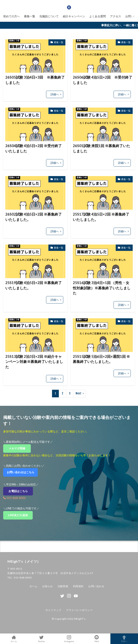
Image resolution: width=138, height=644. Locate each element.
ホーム (34, 586)
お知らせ (48, 586)
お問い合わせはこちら (22, 472)
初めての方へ (11, 16)
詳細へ (55, 94)
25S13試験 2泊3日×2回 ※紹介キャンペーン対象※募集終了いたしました (34, 362)
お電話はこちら (21, 491)
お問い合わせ (96, 586)
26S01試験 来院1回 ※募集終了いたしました (101, 148)
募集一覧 (30, 16)
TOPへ (124, 639)
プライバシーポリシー (79, 610)
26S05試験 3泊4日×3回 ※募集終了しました (35, 80)
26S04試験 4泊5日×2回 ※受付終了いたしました (34, 148)
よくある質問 (97, 16)
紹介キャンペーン (74, 16)
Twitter (41, 639)
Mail (97, 639)
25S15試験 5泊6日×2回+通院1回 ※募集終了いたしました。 (101, 359)
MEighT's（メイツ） (24, 561)
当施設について (49, 16)
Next (78, 393)
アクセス (115, 16)
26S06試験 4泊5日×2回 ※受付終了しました (103, 80)
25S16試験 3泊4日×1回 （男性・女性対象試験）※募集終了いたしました (102, 288)
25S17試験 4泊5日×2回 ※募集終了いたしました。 (101, 217)
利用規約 (78, 586)
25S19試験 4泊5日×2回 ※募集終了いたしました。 (34, 285)
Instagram (69, 639)
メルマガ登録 (18, 448)
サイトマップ (53, 610)
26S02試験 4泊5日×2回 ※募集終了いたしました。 (34, 217)
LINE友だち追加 (20, 515)
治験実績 (63, 586)
